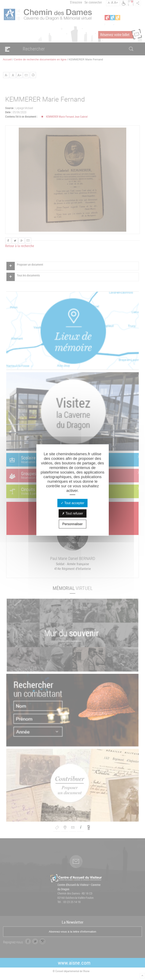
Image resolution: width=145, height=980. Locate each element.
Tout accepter (72, 503)
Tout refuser (73, 513)
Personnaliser (73, 524)
